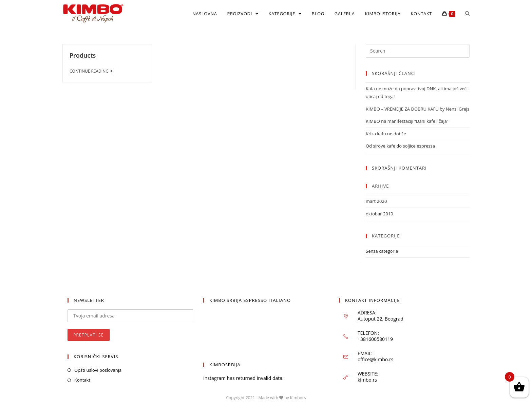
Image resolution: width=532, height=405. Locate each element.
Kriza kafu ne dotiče (386, 134)
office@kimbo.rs (375, 360)
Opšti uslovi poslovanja (98, 370)
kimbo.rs (367, 380)
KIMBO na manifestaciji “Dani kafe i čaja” (407, 121)
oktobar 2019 (379, 214)
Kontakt (82, 380)
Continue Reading (91, 71)
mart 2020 (376, 201)
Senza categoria (382, 251)
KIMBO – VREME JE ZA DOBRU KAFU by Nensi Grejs (417, 109)
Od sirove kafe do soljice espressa (400, 146)
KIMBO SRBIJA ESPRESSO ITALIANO (250, 300)
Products (83, 55)
